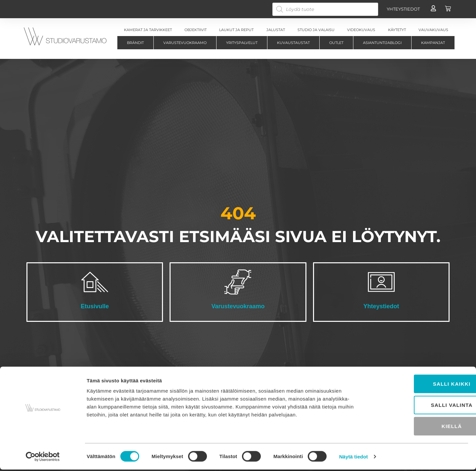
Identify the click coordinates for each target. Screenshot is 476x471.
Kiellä (421, 428)
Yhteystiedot (381, 306)
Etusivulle (95, 306)
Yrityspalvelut (242, 43)
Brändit (135, 43)
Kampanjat (433, 43)
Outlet (336, 43)
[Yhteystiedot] (381, 282)
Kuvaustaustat (293, 43)
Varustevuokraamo (185, 43)
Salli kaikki (421, 385)
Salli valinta (421, 406)
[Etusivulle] (95, 282)
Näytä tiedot (354, 458)
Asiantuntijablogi (382, 43)
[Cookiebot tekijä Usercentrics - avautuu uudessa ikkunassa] (43, 458)
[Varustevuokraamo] (238, 282)
